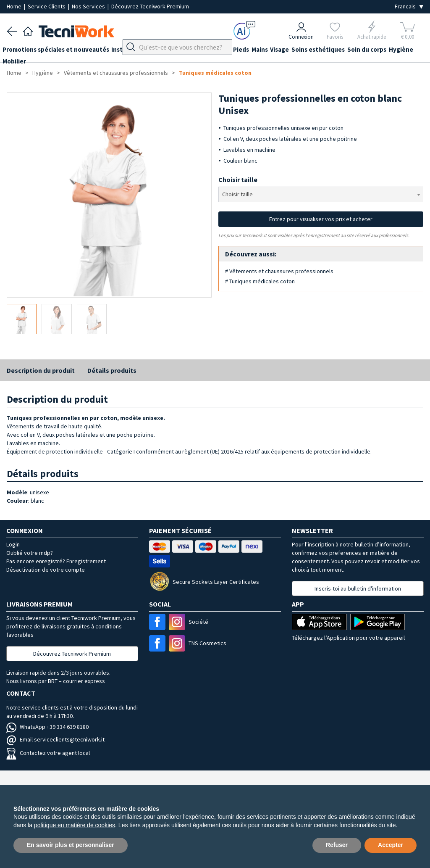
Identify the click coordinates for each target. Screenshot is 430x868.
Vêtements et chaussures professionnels (116, 73)
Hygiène (19, 66)
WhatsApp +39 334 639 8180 (47, 727)
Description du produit (41, 370)
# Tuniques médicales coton (260, 281)
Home (15, 6)
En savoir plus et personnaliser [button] (71, 845)
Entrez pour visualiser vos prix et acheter (321, 219)
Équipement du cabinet (210, 51)
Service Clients (47, 6)
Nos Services (89, 6)
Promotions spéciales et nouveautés (60, 51)
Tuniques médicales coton (215, 73)
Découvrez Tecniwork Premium (150, 6)
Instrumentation (144, 51)
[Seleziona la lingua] (409, 7)
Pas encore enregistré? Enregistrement (56, 561)
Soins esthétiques (348, 51)
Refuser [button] (337, 845)
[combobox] (321, 194)
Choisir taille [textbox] (237, 194)
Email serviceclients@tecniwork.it (55, 739)
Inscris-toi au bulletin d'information (358, 588)
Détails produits (112, 370)
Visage (305, 51)
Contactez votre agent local (48, 753)
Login (13, 544)
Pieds (258, 51)
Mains (281, 51)
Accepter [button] (391, 845)
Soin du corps (401, 51)
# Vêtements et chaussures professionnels (279, 271)
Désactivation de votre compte (46, 570)
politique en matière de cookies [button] (75, 825)
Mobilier (50, 66)
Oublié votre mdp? (30, 553)
